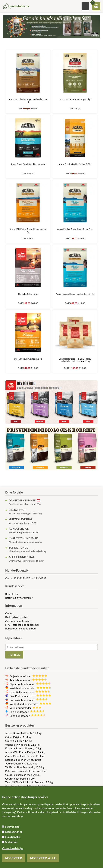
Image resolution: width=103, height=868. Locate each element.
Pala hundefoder (27, 712)
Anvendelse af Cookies (18, 621)
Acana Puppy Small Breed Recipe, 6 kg (28, 164)
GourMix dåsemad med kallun (22, 775)
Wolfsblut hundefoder (30, 688)
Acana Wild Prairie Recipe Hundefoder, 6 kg (28, 230)
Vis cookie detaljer (12, 848)
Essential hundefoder (30, 692)
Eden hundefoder (28, 716)
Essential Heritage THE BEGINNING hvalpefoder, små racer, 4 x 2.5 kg (75, 360)
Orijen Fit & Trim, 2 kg (28, 294)
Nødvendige (12, 827)
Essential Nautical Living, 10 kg (23, 748)
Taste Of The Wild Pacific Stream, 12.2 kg (29, 782)
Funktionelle (13, 837)
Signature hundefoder (30, 684)
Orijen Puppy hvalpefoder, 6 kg (28, 359)
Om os (9, 613)
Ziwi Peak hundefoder (30, 696)
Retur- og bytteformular (19, 598)
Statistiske (11, 842)
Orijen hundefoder (28, 676)
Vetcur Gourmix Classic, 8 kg (22, 763)
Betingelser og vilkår (17, 617)
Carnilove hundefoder (29, 700)
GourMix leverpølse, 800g (20, 779)
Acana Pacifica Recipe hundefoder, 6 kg (75, 229)
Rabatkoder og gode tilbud (20, 628)
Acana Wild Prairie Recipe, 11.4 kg (25, 752)
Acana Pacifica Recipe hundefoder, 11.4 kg (75, 294)
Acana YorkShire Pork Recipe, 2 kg (75, 99)
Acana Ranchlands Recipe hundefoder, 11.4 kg (28, 101)
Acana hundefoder (28, 680)
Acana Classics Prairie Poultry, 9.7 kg (75, 164)
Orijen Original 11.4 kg (18, 737)
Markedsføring (14, 832)
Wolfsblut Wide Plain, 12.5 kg (22, 745)
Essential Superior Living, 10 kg (23, 760)
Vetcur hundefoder (26, 708)
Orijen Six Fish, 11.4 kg (19, 741)
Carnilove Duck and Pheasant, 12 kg (26, 786)
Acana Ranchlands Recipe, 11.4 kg (25, 756)
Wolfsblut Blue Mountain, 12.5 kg (25, 767)
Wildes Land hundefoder (30, 704)
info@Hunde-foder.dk (27, 532)
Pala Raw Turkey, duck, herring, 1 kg (26, 771)
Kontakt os (11, 594)
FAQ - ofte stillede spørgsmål (22, 625)
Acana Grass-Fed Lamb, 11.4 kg (23, 733)
